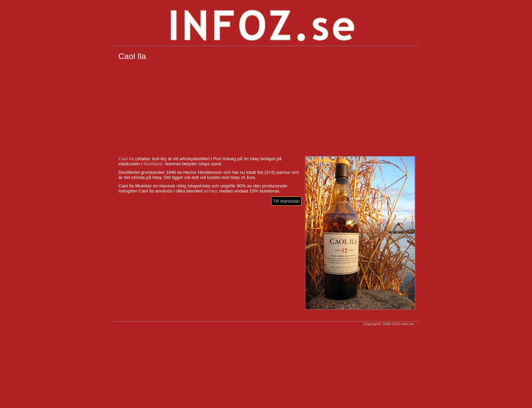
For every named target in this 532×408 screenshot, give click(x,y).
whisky (210, 191)
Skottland (153, 164)
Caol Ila (126, 159)
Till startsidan (286, 201)
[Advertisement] (266, 109)
